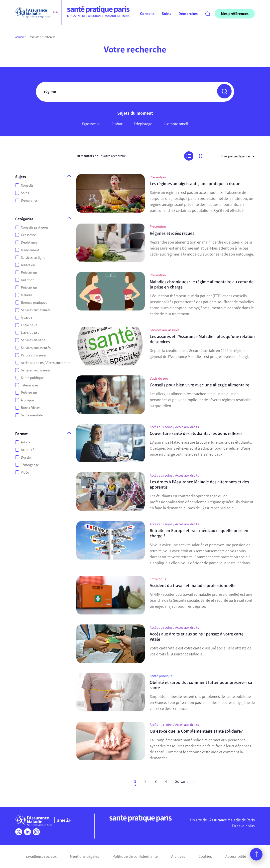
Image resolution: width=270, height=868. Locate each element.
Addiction (28, 265)
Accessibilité (236, 856)
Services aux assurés (36, 310)
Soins (25, 193)
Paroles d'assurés (34, 355)
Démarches (29, 200)
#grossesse (91, 124)
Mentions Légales (84, 856)
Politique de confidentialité (135, 856)
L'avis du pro (30, 333)
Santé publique (32, 378)
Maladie (27, 295)
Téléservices (30, 385)
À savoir (27, 318)
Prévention (29, 273)
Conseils (27, 185)
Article (26, 442)
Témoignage (30, 465)
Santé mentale (32, 415)
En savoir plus (243, 826)
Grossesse (28, 235)
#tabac (117, 124)
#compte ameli (176, 124)
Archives (178, 856)
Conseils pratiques (35, 227)
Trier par (238, 156)
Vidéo (25, 472)
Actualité (28, 450)
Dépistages (29, 242)
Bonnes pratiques (34, 303)
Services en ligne (33, 258)
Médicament (30, 250)
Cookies (205, 856)
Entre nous (29, 325)
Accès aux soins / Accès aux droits (46, 363)
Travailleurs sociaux (40, 856)
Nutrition (28, 280)
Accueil (19, 37)
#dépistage (143, 124)
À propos (28, 400)
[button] (224, 91)
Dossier (26, 457)
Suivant (185, 781)
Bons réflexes (31, 408)
